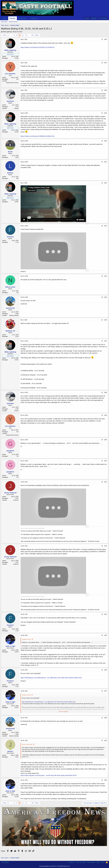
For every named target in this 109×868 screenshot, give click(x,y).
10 (20, 35)
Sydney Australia (14, 315)
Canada (16, 108)
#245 (105, 635)
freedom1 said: (26, 695)
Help (98, 862)
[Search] (103, 18)
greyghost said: (26, 639)
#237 (105, 341)
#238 (105, 392)
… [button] (12, 35)
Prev (5, 35)
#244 (105, 614)
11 (23, 35)
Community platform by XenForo (55, 866)
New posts (4, 22)
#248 (105, 718)
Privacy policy (91, 862)
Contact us (72, 862)
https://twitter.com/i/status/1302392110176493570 (38, 47)
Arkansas (16, 500)
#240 (105, 440)
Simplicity (5, 862)
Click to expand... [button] (64, 712)
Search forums (13, 22)
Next (37, 35)
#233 (105, 226)
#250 (105, 780)
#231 (105, 162)
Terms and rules (81, 862)
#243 (105, 546)
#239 (105, 415)
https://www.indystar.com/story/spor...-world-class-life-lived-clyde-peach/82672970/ (49, 775)
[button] (28, 18)
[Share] (102, 39)
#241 (105, 461)
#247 (105, 691)
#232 (105, 183)
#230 (105, 141)
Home (5, 18)
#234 (105, 276)
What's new (22, 18)
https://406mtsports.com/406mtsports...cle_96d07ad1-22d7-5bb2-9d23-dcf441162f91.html (51, 678)
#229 (105, 113)
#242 (105, 482)
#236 (105, 320)
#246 (105, 670)
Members (34, 18)
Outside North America (12, 83)
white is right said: (27, 744)
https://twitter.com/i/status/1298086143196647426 (38, 136)
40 (32, 35)
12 (26, 35)
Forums (13, 18)
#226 (105, 39)
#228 (105, 90)
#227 (105, 63)
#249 (105, 741)
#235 (105, 297)
